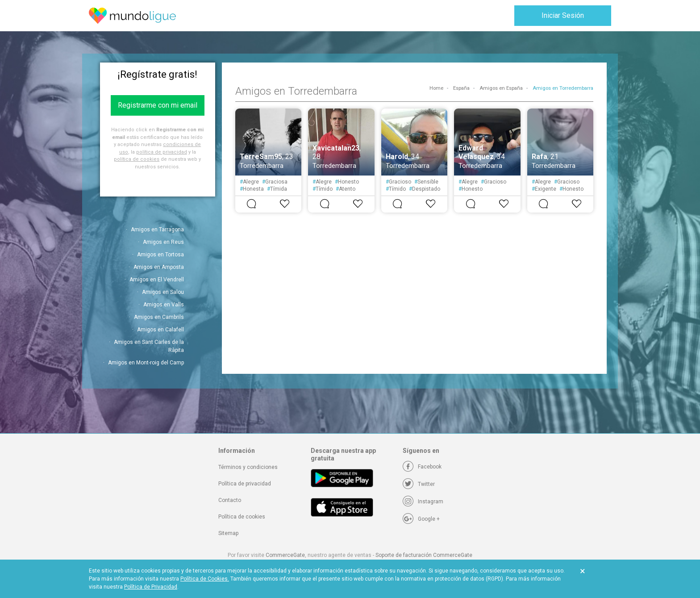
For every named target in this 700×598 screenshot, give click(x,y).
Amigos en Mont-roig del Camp (146, 363)
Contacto (230, 500)
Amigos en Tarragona (157, 230)
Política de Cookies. (205, 579)
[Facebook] (422, 467)
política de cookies (137, 159)
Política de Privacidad (151, 587)
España (461, 88)
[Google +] (421, 519)
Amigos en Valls (164, 305)
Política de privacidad (245, 484)
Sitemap (228, 533)
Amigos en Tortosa (160, 255)
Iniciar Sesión (563, 15)
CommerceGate (285, 555)
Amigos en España (501, 88)
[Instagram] (423, 502)
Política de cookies (242, 517)
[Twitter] (419, 484)
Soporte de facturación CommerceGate (424, 555)
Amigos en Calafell (160, 330)
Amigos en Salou (163, 292)
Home (436, 88)
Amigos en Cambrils (159, 317)
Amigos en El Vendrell (157, 280)
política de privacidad (162, 152)
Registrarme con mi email (158, 105)
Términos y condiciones (248, 467)
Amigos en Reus (163, 242)
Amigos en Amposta (159, 267)
